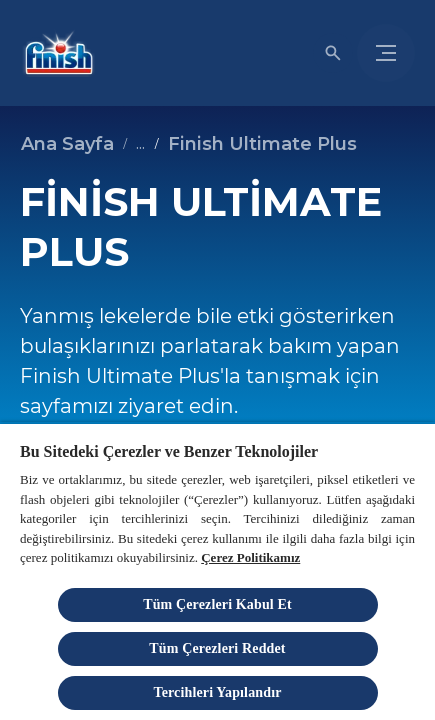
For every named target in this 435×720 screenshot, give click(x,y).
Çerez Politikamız (250, 557)
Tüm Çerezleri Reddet (217, 648)
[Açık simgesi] (333, 53)
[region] (217, 571)
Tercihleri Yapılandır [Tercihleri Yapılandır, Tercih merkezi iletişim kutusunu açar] (217, 692)
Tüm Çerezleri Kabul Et (217, 604)
